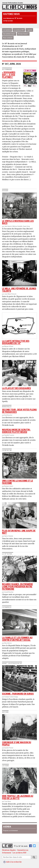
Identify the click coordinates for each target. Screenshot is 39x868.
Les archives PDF (19, 30)
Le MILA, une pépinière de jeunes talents (19, 276)
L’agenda (29, 30)
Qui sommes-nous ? (9, 34)
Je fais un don (8, 21)
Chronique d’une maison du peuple (19, 730)
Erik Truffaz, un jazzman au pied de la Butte (19, 784)
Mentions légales (9, 850)
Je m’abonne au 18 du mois (13, 18)
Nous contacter (8, 38)
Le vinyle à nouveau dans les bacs (19, 209)
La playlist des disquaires (19, 375)
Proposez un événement (10, 831)
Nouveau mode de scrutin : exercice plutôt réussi (16, 431)
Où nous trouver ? (23, 34)
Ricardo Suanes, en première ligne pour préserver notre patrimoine (19, 573)
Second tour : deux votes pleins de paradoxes (19, 411)
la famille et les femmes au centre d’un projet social (19, 625)
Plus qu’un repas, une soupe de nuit (19, 518)
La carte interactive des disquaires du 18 (19, 329)
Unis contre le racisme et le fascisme (19, 468)
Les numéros (7, 30)
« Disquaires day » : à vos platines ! (9, 75)
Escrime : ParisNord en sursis (19, 680)
